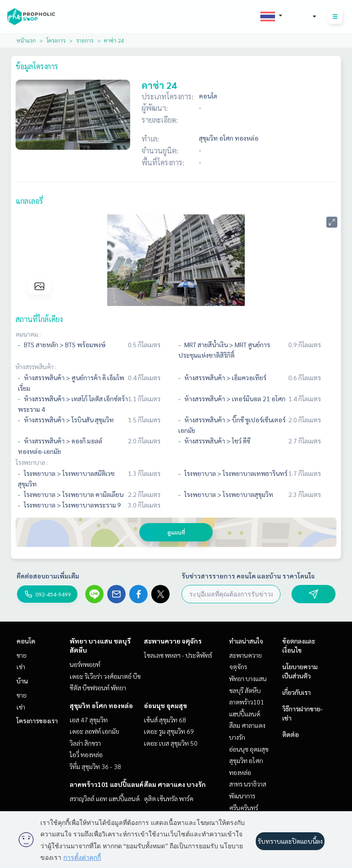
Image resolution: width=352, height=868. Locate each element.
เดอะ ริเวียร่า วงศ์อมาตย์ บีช (105, 676)
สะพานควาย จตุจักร (173, 641)
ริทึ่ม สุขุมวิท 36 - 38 (95, 766)
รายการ (85, 40)
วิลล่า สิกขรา (85, 743)
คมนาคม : (28, 334)
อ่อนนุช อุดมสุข (165, 705)
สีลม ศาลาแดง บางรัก (175, 784)
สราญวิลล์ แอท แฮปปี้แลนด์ (105, 798)
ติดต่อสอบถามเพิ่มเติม (48, 576)
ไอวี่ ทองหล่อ (86, 754)
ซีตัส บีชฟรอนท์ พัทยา (98, 688)
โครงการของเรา (37, 721)
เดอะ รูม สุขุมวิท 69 (169, 731)
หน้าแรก (26, 40)
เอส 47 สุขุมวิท (89, 720)
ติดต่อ (291, 734)
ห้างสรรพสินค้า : (36, 366)
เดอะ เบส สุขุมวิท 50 (171, 743)
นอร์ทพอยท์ (85, 664)
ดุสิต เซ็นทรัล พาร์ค (169, 798)
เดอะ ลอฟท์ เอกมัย (94, 731)
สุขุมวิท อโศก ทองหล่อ (101, 705)
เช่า (21, 666)
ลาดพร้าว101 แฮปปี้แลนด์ (107, 784)
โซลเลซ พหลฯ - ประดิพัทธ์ (178, 655)
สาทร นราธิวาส (248, 784)
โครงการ (56, 40)
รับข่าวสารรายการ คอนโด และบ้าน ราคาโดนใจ (248, 576)
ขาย (22, 655)
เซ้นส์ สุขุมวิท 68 (165, 720)
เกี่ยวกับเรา (297, 692)
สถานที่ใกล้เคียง (39, 319)
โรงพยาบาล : (32, 462)
